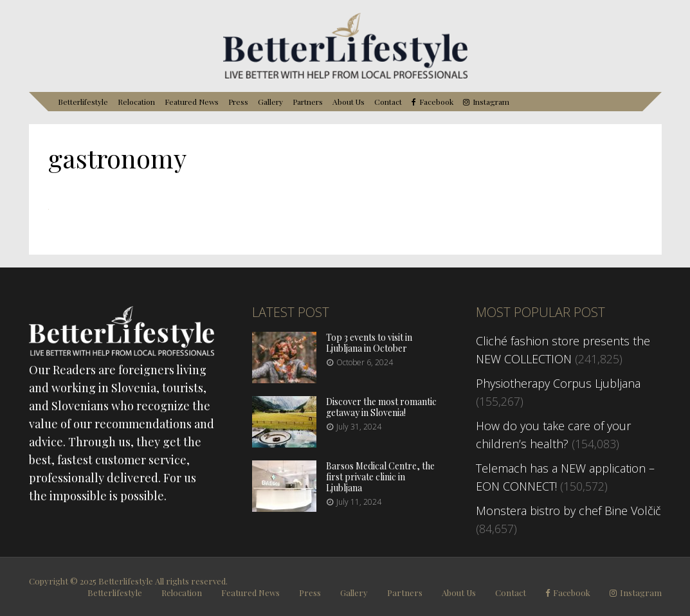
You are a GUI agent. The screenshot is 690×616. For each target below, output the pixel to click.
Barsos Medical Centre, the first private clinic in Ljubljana (380, 477)
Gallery (270, 102)
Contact (388, 102)
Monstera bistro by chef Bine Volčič (568, 511)
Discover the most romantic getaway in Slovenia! (381, 407)
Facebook (436, 102)
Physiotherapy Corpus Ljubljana (558, 383)
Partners (308, 102)
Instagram (491, 102)
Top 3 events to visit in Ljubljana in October (369, 343)
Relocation (136, 102)
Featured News (192, 102)
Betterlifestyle (83, 102)
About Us (349, 102)
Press (238, 102)
